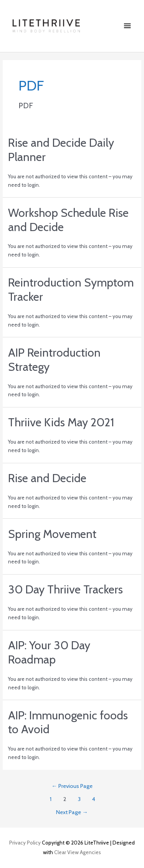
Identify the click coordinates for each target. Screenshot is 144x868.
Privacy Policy (25, 843)
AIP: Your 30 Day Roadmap (49, 652)
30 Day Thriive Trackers (65, 589)
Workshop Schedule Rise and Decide (68, 220)
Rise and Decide (47, 478)
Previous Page (72, 786)
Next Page (72, 812)
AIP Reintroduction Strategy (54, 360)
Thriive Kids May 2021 (61, 422)
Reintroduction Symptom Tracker (71, 290)
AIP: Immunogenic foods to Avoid (68, 722)
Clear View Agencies (78, 852)
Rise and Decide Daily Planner (61, 150)
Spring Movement (52, 534)
